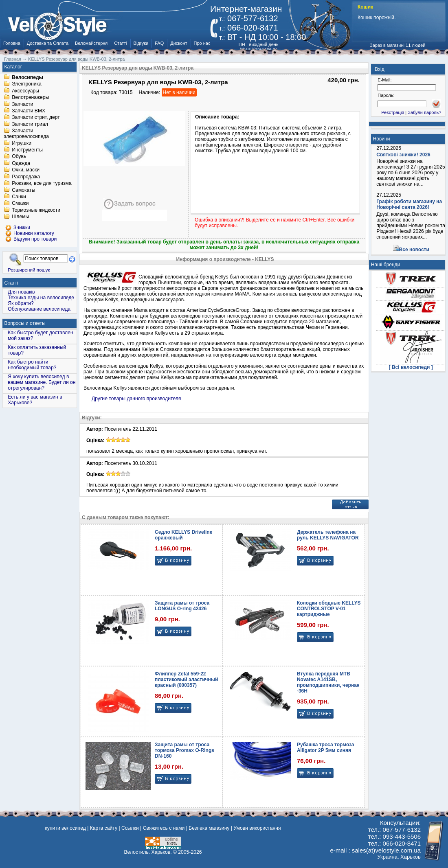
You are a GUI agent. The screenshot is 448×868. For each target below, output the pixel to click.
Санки (19, 197)
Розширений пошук (29, 270)
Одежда (21, 163)
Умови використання (257, 828)
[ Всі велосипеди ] (411, 367)
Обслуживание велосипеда (39, 309)
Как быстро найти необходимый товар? (32, 365)
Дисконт (179, 43)
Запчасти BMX (29, 111)
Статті (120, 43)
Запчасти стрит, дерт (36, 118)
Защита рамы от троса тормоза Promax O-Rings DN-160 (184, 750)
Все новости (414, 250)
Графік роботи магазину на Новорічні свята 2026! (409, 204)
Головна (12, 43)
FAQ (159, 43)
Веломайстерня (91, 43)
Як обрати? (21, 303)
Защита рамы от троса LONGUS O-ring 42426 (182, 606)
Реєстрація (393, 112)
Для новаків (21, 292)
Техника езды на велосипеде (41, 298)
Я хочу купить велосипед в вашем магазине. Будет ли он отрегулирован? (42, 382)
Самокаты (23, 190)
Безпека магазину (209, 828)
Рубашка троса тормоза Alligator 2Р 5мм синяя (326, 747)
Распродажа (26, 177)
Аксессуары (25, 91)
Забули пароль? (424, 112)
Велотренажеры (30, 98)
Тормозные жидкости (36, 210)
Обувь (19, 157)
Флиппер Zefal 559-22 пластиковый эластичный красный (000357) (186, 679)
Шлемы (20, 217)
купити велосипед (65, 828)
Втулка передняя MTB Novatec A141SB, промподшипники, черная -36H (328, 682)
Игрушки (22, 143)
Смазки (20, 204)
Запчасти (22, 104)
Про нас (202, 43)
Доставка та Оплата (48, 43)
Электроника (27, 84)
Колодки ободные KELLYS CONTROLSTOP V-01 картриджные (329, 609)
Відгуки (141, 43)
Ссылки (130, 828)
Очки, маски (26, 170)
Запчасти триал (30, 124)
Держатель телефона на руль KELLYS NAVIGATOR (328, 535)
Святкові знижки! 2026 (403, 155)
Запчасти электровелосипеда (26, 134)
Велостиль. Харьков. (148, 852)
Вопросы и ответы (25, 323)
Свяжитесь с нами (164, 828)
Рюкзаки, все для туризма (42, 184)
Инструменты (27, 150)
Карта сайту (104, 828)
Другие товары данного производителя (136, 399)
